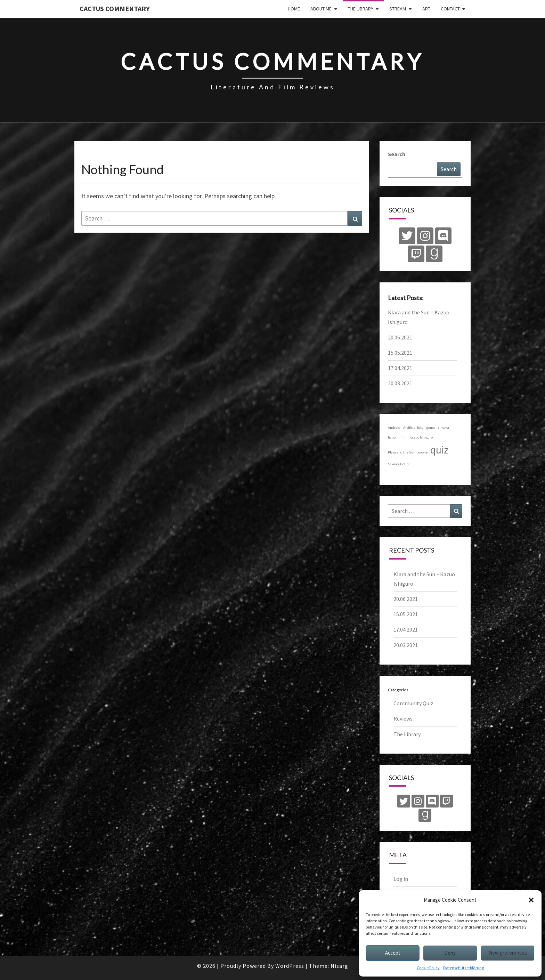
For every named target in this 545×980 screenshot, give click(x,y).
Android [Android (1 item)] (394, 428)
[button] (531, 900)
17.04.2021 (400, 368)
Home (294, 9)
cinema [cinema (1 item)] (444, 428)
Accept (393, 953)
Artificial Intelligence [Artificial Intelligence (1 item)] (419, 428)
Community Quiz (413, 703)
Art (426, 9)
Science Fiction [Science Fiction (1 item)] (399, 464)
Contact (450, 9)
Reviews (403, 718)
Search (397, 154)
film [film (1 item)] (404, 437)
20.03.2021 (400, 383)
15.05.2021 (400, 353)
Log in (401, 879)
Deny (450, 953)
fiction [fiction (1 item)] (393, 437)
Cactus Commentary (115, 9)
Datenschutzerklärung (463, 968)
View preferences (508, 953)
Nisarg (339, 966)
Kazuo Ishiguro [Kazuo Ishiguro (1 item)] (421, 437)
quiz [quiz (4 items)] (439, 450)
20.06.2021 (400, 337)
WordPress (290, 966)
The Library (361, 9)
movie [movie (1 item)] (423, 452)
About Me (321, 9)
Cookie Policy (428, 968)
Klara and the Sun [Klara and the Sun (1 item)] (402, 452)
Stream (398, 9)
